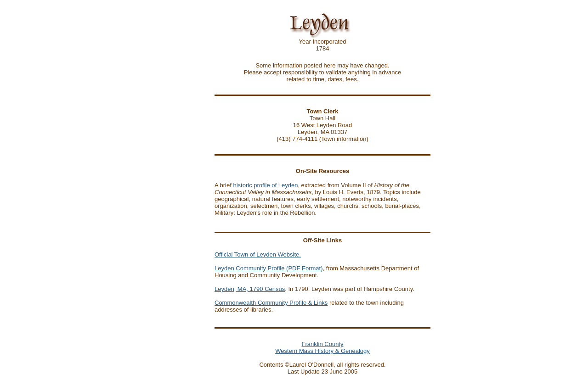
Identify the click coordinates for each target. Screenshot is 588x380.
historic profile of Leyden (265, 185)
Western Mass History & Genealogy (322, 351)
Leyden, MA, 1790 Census (250, 289)
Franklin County (322, 344)
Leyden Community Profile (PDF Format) (269, 268)
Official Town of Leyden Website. (258, 254)
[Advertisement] (185, 200)
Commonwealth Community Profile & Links (271, 303)
